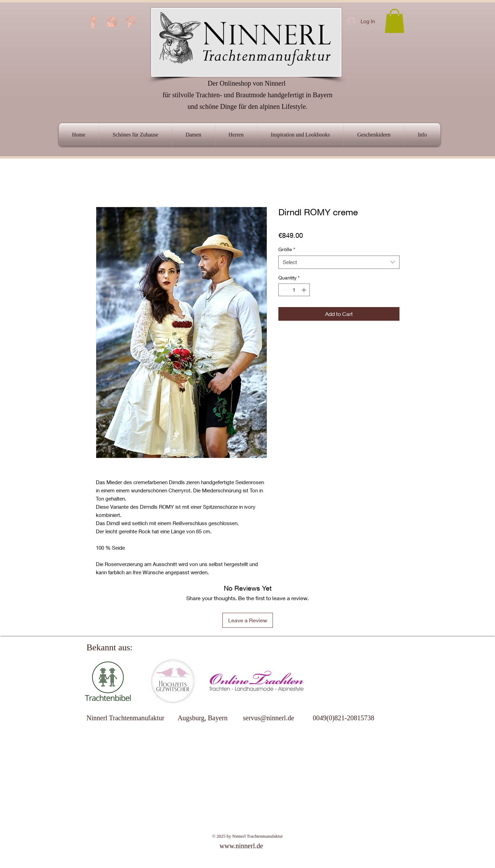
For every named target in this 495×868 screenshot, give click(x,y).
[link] (395, 21)
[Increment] (304, 290)
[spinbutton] (294, 290)
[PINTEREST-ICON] (131, 22)
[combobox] (339, 262)
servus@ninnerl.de (268, 718)
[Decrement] (284, 290)
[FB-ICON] (93, 22)
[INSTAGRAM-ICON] (112, 22)
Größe (287, 249)
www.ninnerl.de (242, 846)
